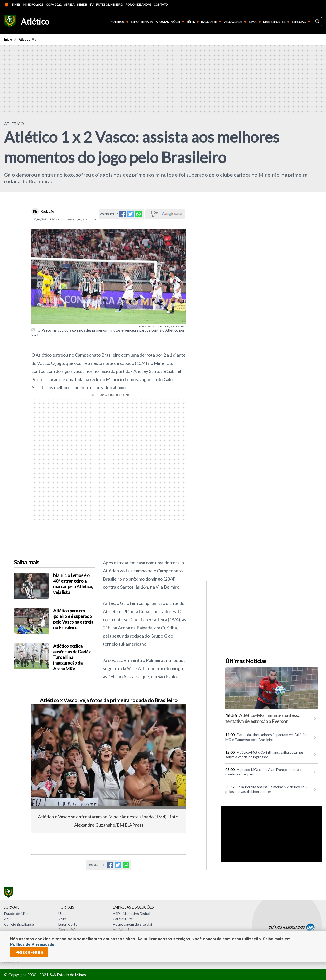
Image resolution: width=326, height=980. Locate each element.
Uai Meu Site (123, 919)
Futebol (120, 22)
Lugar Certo (68, 924)
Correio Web (69, 929)
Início (8, 40)
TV (92, 4)
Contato (161, 4)
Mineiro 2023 (33, 4)
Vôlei (179, 22)
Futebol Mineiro (110, 4)
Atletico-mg (27, 40)
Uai (61, 913)
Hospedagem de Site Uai (132, 924)
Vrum (63, 919)
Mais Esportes (277, 22)
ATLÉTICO (14, 124)
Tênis (194, 22)
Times (12, 5)
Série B (82, 4)
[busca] (317, 22)
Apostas (162, 22)
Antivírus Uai (123, 929)
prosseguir (29, 952)
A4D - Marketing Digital (131, 913)
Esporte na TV (142, 22)
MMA (256, 22)
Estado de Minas (17, 913)
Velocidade (236, 22)
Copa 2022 (54, 4)
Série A (69, 4)
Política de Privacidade (32, 945)
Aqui (8, 919)
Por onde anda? (138, 4)
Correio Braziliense (19, 924)
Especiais (302, 22)
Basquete (212, 22)
